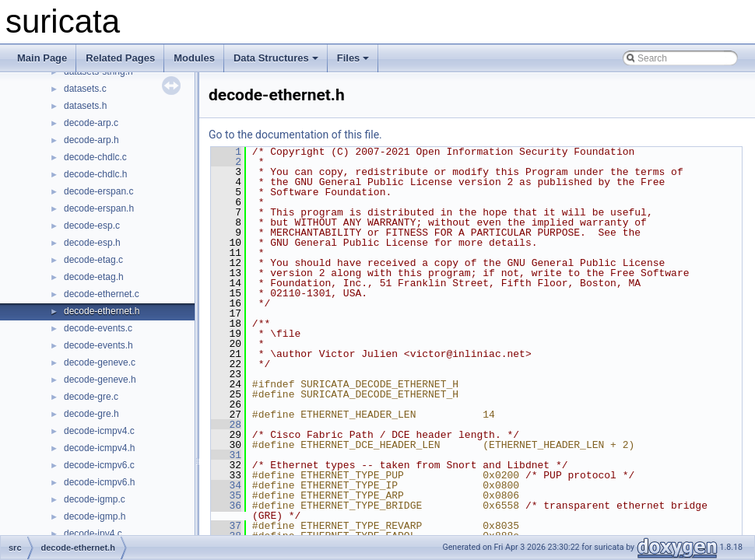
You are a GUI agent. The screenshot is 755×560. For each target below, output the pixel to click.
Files (353, 58)
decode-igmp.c (95, 499)
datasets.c (85, 89)
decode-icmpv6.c (99, 465)
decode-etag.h (94, 277)
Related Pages (120, 58)
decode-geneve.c (100, 362)
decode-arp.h (91, 140)
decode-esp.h (92, 243)
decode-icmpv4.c (99, 431)
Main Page (42, 58)
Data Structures (276, 58)
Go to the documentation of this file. (295, 135)
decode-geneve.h (100, 380)
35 (226, 495)
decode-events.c (98, 328)
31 (226, 455)
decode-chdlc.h (95, 174)
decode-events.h (98, 345)
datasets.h (85, 106)
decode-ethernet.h (102, 311)
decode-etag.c (93, 260)
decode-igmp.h (95, 516)
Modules (194, 58)
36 (226, 506)
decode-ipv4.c (93, 534)
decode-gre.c (91, 397)
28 (226, 425)
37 (226, 526)
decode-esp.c (92, 226)
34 (226, 485)
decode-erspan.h (99, 208)
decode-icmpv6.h (99, 482)
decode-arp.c (91, 123)
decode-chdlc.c (95, 157)
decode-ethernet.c (102, 294)
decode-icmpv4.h (99, 448)
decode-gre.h (91, 414)
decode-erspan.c (98, 191)
